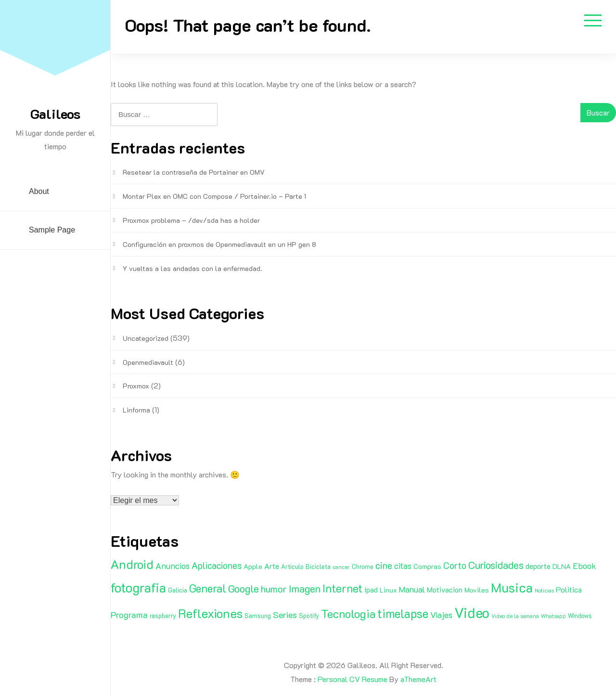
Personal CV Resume (353, 679)
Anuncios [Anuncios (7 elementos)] (173, 566)
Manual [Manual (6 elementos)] (412, 589)
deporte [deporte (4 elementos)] (538, 566)
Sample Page (52, 230)
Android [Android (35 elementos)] (132, 564)
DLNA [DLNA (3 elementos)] (562, 566)
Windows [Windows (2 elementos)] (580, 616)
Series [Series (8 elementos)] (285, 615)
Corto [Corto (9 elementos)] (455, 565)
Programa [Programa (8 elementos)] (129, 615)
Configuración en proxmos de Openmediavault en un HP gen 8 (219, 244)
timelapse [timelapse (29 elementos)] (403, 613)
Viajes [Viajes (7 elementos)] (441, 615)
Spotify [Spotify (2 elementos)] (309, 616)
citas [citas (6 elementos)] (403, 566)
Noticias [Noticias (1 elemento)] (544, 591)
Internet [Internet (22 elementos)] (342, 588)
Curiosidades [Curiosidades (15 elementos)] (496, 565)
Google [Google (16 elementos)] (244, 588)
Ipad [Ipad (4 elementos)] (371, 590)
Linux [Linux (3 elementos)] (388, 590)
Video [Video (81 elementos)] (472, 612)
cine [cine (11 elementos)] (384, 565)
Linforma (136, 410)
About (39, 191)
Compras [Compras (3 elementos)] (427, 566)
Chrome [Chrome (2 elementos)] (363, 567)
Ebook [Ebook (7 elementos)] (584, 566)
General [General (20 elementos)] (208, 588)
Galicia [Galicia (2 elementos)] (178, 590)
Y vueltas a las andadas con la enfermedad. (192, 268)
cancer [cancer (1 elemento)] (341, 567)
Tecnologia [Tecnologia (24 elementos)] (348, 613)
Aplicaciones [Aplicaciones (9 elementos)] (217, 565)
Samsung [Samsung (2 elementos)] (258, 616)
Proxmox (136, 386)
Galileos (55, 114)
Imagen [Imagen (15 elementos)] (305, 588)
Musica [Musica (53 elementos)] (512, 587)
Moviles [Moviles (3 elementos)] (477, 590)
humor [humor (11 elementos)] (274, 589)
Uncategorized (146, 338)
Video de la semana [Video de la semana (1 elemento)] (515, 616)
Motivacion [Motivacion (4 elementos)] (445, 590)
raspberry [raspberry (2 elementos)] (163, 616)
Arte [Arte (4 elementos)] (272, 566)
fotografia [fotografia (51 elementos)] (138, 587)
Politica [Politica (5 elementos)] (569, 589)
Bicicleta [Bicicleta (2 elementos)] (318, 567)
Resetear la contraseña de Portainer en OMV (194, 172)
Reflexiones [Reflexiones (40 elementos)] (210, 613)
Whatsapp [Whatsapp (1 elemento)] (553, 616)
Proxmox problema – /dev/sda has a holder (191, 220)
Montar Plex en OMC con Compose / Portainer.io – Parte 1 (214, 196)
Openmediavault (148, 362)
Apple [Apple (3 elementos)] (253, 566)
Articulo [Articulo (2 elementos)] (292, 567)
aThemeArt (418, 679)
